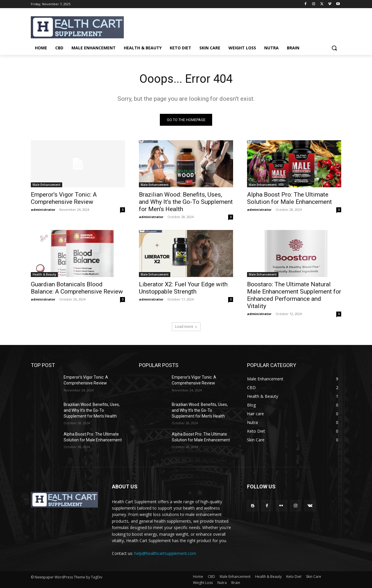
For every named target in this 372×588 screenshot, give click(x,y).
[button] (334, 48)
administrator (43, 210)
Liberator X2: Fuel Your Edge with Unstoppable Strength (183, 288)
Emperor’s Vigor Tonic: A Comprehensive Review (64, 198)
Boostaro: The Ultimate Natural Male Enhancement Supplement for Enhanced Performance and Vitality (294, 295)
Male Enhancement (46, 185)
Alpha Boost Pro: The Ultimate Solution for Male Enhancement (289, 198)
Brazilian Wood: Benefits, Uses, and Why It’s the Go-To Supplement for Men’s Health (186, 202)
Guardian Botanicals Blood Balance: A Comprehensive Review (77, 288)
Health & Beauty (44, 274)
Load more (186, 327)
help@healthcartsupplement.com (165, 553)
